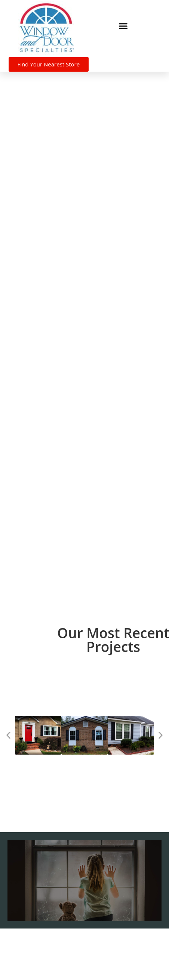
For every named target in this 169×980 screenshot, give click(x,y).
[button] (123, 26)
